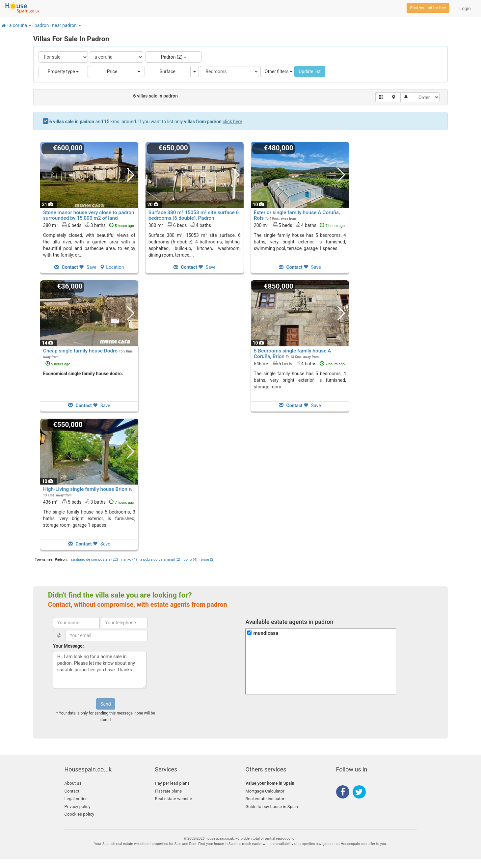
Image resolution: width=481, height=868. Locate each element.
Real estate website (174, 799)
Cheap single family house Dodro (80, 351)
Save (88, 267)
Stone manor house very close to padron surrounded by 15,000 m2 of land (89, 215)
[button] (30, 25)
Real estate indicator (265, 799)
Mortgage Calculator (265, 791)
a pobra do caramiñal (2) (160, 560)
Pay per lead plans (172, 783)
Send (106, 704)
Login (465, 9)
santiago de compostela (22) (94, 560)
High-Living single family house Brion (85, 489)
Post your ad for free (428, 8)
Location (112, 267)
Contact (72, 791)
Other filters (279, 71)
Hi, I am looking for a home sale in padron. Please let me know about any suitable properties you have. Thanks (100, 670)
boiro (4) (190, 560)
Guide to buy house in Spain (272, 807)
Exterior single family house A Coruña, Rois (297, 215)
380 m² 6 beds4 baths (180, 225)
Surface (168, 71)
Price (112, 71)
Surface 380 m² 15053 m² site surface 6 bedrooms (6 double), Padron (194, 215)
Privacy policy (78, 807)
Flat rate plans (169, 791)
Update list (310, 71)
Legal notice (76, 799)
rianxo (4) (129, 560)
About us (73, 783)
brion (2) (208, 560)
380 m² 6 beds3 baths (89, 225)
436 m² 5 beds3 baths (89, 502)
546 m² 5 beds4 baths (299, 363)
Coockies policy (80, 814)
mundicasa (266, 633)
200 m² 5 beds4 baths (299, 225)
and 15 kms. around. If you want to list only (146, 122)
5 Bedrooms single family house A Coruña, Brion (293, 354)
